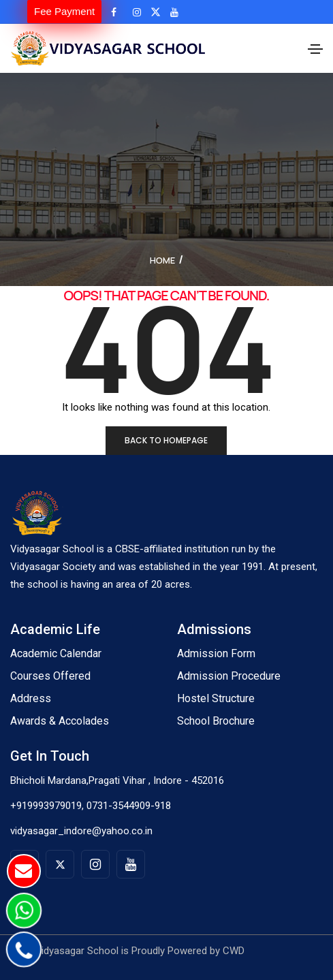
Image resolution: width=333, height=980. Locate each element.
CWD (234, 951)
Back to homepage (166, 440)
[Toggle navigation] (315, 49)
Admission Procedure (229, 676)
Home (162, 260)
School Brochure (216, 721)
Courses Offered (50, 676)
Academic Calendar (56, 653)
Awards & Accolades (60, 721)
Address (31, 698)
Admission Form (216, 653)
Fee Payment (64, 11)
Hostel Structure (216, 698)
